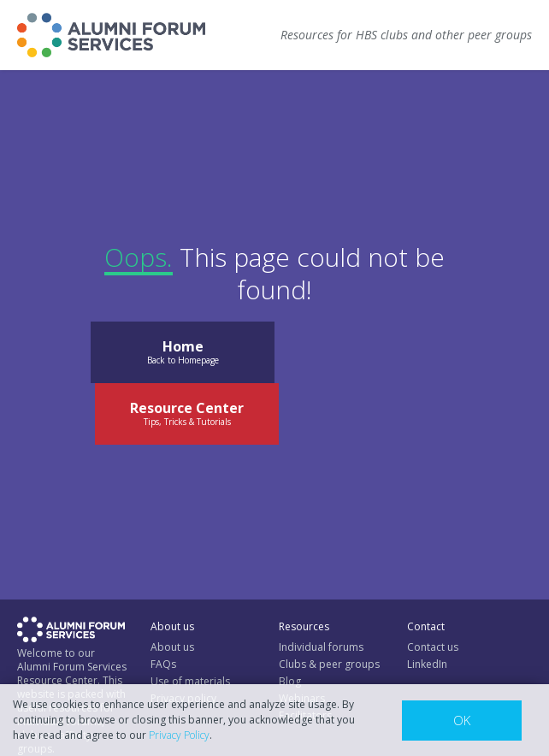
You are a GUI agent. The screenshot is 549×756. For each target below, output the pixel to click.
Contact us (433, 647)
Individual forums (321, 647)
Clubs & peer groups (329, 664)
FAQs (163, 664)
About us (172, 647)
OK (462, 720)
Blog (290, 681)
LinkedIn (427, 664)
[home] (111, 35)
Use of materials (190, 681)
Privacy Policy (179, 735)
